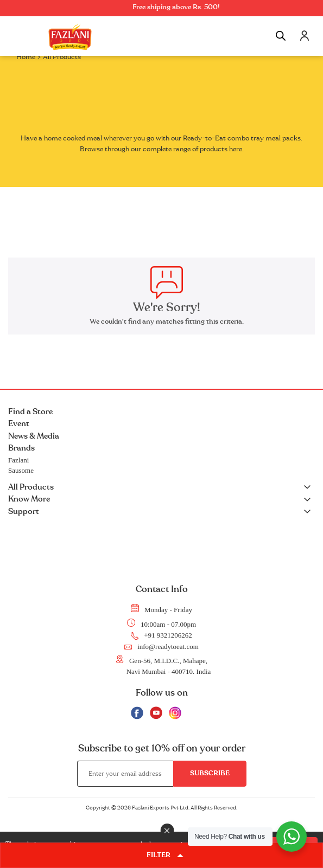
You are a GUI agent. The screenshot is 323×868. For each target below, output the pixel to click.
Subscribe (210, 773)
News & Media (34, 436)
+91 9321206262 (161, 635)
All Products (161, 488)
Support (161, 512)
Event (19, 424)
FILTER (165, 855)
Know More (161, 500)
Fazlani (18, 460)
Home (26, 57)
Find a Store (30, 412)
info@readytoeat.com (161, 647)
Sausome (21, 470)
